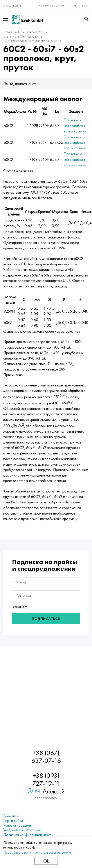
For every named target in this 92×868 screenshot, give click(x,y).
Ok (46, 861)
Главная (12, 32)
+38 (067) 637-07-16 (46, 757)
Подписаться (46, 619)
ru (86, 6)
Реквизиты (11, 816)
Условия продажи (17, 825)
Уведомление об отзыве (22, 830)
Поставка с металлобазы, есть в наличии (75, 125)
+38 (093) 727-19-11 (54, 6)
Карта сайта (13, 821)
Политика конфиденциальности (28, 835)
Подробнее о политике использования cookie (37, 852)
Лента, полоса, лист (20, 84)
